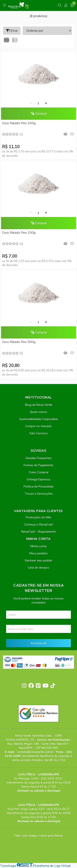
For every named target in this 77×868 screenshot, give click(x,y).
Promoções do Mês (38, 517)
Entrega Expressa (38, 479)
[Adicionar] (46, 103)
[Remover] (31, 103)
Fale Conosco (39, 433)
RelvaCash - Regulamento (38, 532)
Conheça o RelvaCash (39, 524)
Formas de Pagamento (38, 465)
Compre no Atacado (38, 426)
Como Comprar (39, 472)
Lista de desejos (38, 567)
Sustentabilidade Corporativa (38, 419)
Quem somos (39, 412)
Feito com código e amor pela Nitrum (39, 835)
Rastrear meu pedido (38, 560)
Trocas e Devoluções (39, 494)
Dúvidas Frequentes (39, 458)
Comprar (38, 114)
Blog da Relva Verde (39, 405)
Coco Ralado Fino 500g (19, 342)
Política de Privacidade (38, 486)
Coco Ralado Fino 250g (19, 123)
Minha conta (38, 546)
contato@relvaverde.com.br (36, 752)
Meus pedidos (38, 553)
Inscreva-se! (39, 643)
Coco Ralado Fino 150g (19, 233)
